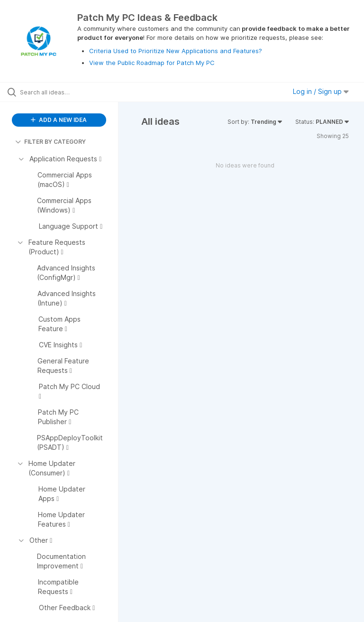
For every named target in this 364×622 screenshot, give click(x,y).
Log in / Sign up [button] (321, 91)
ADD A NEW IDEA (59, 120)
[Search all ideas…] (64, 92)
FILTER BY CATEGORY (50, 142)
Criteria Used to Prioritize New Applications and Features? (176, 51)
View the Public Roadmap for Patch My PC (152, 63)
